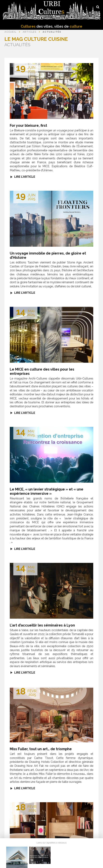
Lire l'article (25, 177)
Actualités (52, 32)
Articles (30, 32)
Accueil (10, 32)
